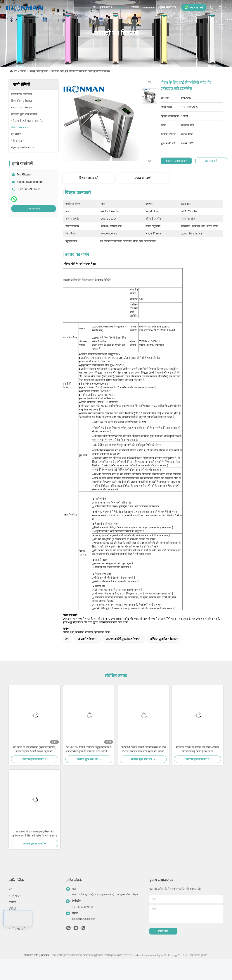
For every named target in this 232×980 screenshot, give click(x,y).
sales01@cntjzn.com (31, 182)
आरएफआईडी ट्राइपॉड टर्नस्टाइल (123, 639)
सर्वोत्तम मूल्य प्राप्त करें (177, 161)
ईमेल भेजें (163, 931)
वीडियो (135, 7)
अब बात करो (194, 7)
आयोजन (149, 7)
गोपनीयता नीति (31, 955)
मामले (12, 922)
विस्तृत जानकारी (89, 178)
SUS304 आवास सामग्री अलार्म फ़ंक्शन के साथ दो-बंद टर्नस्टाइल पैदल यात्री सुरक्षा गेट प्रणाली (143, 749)
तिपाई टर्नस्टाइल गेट (39, 71)
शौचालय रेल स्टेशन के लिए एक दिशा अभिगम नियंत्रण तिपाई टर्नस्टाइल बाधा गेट (197, 749)
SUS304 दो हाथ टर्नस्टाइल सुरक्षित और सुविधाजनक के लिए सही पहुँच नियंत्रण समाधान (34, 834)
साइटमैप (45, 955)
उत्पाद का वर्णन (143, 178)
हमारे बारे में (106, 7)
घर (94, 7)
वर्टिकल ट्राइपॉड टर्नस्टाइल (164, 639)
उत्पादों (122, 7)
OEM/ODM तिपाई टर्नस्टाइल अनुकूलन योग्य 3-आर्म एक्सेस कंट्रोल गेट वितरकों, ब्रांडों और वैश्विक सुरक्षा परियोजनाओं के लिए (89, 750)
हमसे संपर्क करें (168, 7)
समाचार (13, 916)
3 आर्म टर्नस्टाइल (87, 639)
